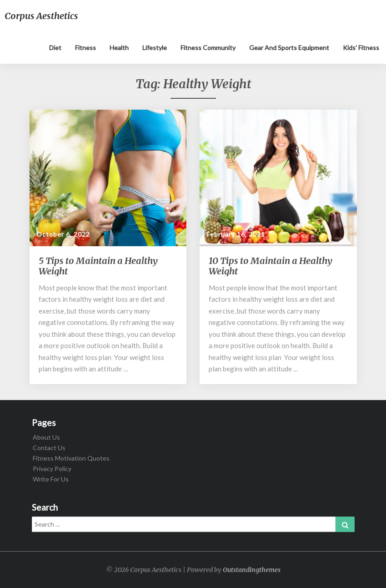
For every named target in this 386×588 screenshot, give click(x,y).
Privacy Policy (52, 469)
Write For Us (51, 479)
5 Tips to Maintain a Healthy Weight (98, 266)
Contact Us (49, 448)
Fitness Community (208, 48)
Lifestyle (155, 48)
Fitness (85, 48)
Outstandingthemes (252, 570)
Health (119, 48)
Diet (55, 48)
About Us (46, 437)
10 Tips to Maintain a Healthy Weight (271, 266)
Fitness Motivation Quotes (71, 458)
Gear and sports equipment (289, 48)
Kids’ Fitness (361, 48)
